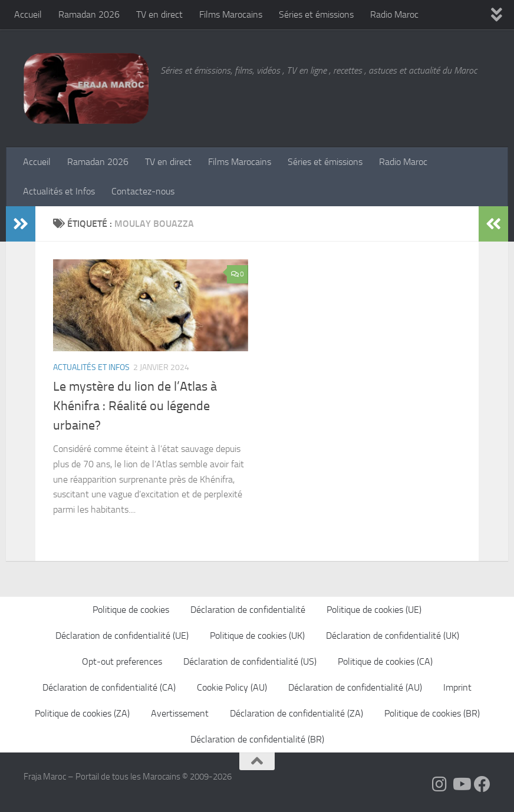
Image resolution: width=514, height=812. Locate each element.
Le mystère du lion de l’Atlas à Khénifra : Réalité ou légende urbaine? (135, 406)
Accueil (28, 14)
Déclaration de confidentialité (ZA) (296, 713)
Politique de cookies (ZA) (82, 713)
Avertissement (180, 713)
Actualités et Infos (59, 191)
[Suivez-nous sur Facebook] (482, 784)
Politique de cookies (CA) (385, 661)
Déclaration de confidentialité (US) (250, 661)
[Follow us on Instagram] (440, 784)
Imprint (457, 687)
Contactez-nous (143, 191)
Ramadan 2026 (89, 14)
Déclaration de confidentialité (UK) (393, 636)
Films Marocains (231, 14)
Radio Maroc (394, 14)
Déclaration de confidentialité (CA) (109, 687)
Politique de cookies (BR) (432, 713)
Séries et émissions (316, 14)
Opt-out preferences (122, 661)
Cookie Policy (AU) (232, 687)
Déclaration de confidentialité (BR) (257, 739)
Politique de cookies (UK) (257, 636)
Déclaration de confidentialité (248, 610)
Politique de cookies (131, 610)
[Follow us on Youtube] (461, 784)
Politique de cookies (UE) (374, 610)
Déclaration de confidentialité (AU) (355, 687)
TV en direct (159, 14)
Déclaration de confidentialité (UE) (122, 636)
